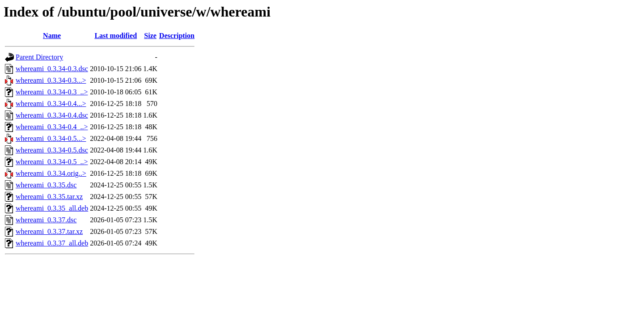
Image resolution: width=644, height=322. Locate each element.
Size (150, 36)
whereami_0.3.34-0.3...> (51, 80)
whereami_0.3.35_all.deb (52, 208)
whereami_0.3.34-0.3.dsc (52, 69)
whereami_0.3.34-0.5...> (51, 138)
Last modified (116, 36)
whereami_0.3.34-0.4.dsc (52, 115)
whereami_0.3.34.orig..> (51, 173)
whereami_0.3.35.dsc (46, 185)
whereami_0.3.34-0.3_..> (52, 92)
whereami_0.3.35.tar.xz (49, 197)
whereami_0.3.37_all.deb (52, 243)
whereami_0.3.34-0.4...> (51, 104)
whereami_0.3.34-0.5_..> (52, 162)
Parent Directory (39, 57)
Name (52, 36)
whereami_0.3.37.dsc (46, 220)
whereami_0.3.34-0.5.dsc (52, 150)
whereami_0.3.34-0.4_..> (52, 127)
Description (177, 36)
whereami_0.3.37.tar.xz (49, 231)
